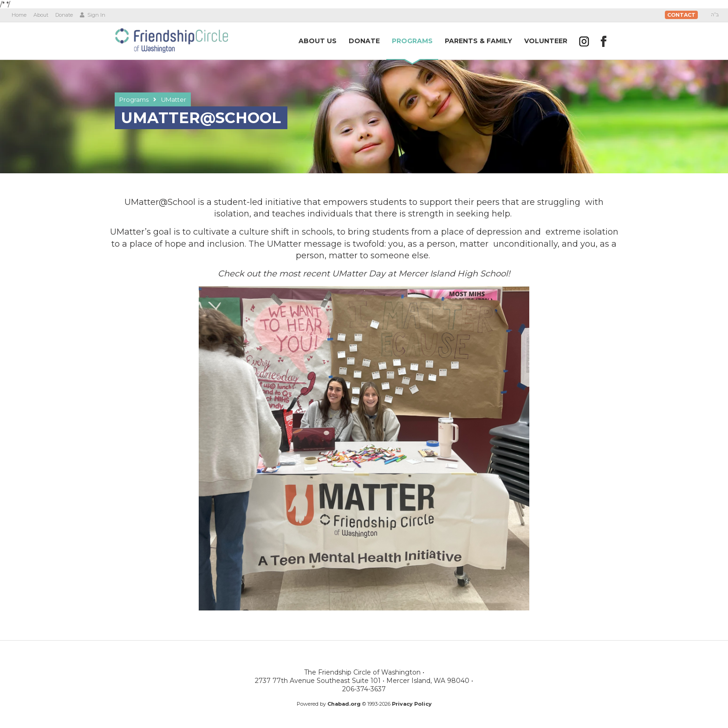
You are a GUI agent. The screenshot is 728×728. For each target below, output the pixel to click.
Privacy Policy (412, 704)
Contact (681, 15)
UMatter (174, 99)
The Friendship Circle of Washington (171, 40)
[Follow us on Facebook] (604, 41)
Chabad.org (344, 704)
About (41, 15)
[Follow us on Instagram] (584, 41)
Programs (134, 99)
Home (19, 15)
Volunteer (546, 41)
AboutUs (318, 41)
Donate (64, 15)
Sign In (93, 15)
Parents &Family (478, 41)
